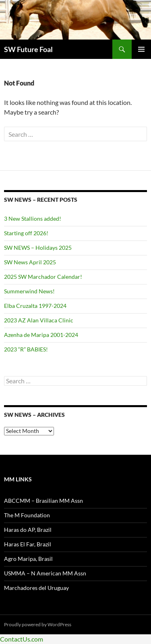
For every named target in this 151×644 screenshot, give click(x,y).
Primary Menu (141, 49)
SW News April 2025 (30, 262)
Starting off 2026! (26, 233)
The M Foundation (27, 515)
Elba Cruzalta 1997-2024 (35, 306)
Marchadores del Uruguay (36, 588)
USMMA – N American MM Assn (45, 573)
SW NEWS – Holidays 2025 (38, 248)
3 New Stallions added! (33, 218)
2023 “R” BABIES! (26, 349)
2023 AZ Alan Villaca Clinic (39, 320)
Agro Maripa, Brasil (28, 559)
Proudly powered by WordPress (38, 624)
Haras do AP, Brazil (28, 530)
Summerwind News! (29, 291)
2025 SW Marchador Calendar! (43, 277)
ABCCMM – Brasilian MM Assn (43, 501)
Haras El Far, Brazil (28, 544)
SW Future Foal (28, 49)
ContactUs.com (22, 639)
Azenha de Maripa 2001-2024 (41, 335)
